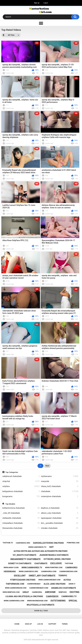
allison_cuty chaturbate (60, 513)
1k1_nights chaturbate (25, 555)
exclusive (56, 563)
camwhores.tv (69, 596)
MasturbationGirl (38, 640)
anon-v (72, 584)
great (26, 592)
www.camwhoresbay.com (49, 580)
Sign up (37, 3)
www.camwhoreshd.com (16, 588)
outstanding (58, 601)
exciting (75, 592)
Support (52, 624)
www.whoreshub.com (37, 601)
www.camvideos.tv (37, 547)
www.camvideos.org (28, 571)
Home (17, 624)
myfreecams (60, 476)
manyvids (60, 481)
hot (51, 547)
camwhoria (37, 592)
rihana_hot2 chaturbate (60, 486)
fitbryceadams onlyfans (23, 580)
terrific (63, 576)
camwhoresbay (34, 584)
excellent (20, 576)
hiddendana (10, 571)
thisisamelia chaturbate (21, 528)
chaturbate (60, 491)
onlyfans (21, 486)
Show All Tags (41, 611)
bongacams (21, 496)
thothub (69, 563)
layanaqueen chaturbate (60, 518)
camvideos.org (23, 543)
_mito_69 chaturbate (21, 513)
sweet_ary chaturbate (42, 576)
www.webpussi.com (11, 592)
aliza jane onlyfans (54, 584)
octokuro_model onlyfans (57, 559)
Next (47, 466)
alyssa (67, 580)
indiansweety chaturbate (25, 559)
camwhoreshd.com (68, 571)
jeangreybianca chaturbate (54, 555)
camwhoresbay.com (39, 588)
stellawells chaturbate (21, 518)
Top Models (10, 504)
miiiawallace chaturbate (21, 523)
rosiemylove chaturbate (60, 496)
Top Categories (12, 472)
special (73, 601)
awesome (50, 592)
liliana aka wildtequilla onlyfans (24, 596)
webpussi (63, 592)
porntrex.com (73, 543)
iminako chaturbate (60, 528)
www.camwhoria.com (14, 601)
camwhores (71, 568)
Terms (65, 624)
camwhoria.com (49, 571)
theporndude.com (15, 584)
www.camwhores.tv (32, 568)
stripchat (21, 481)
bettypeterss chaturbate (21, 491)
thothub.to (8, 543)
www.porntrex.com (54, 568)
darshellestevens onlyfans (48, 543)
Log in (46, 3)
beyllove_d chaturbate (60, 508)
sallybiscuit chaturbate (21, 476)
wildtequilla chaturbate (41, 605)
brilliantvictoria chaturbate (21, 508)
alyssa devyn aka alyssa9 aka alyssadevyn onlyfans (41, 551)
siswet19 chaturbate (20, 563)
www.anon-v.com (11, 568)
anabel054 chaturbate (64, 588)
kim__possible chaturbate (60, 523)
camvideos (52, 596)
